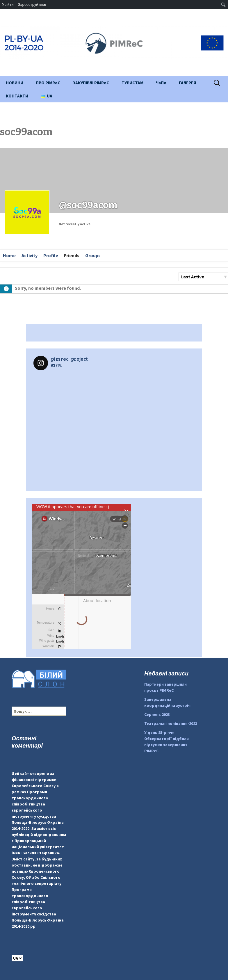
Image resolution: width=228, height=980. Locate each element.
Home (9, 255)
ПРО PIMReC (48, 83)
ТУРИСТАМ (132, 83)
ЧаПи (161, 83)
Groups (93, 255)
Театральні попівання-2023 (171, 723)
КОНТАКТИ (17, 96)
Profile (51, 255)
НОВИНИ (15, 83)
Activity (30, 255)
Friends (72, 255)
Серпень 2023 (157, 714)
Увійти (8, 5)
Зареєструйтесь (32, 5)
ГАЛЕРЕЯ (187, 83)
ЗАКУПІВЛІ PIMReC (91, 83)
